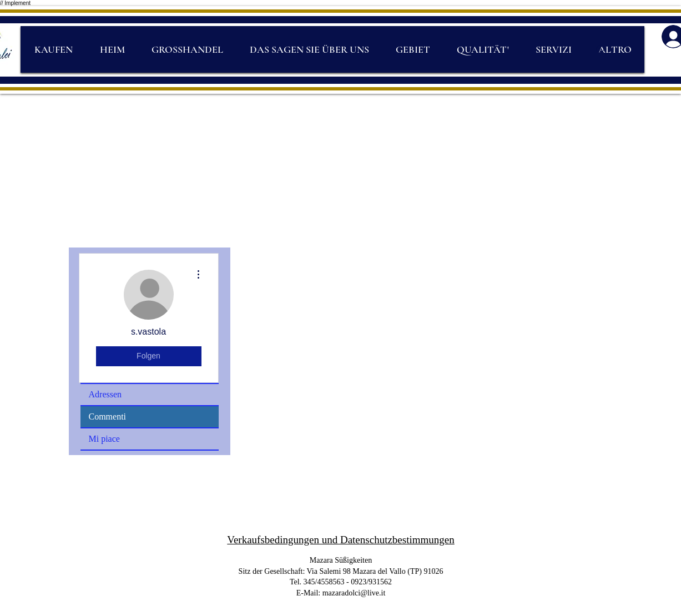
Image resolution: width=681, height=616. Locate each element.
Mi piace (104, 439)
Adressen (105, 394)
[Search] (601, 50)
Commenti (108, 416)
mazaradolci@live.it (354, 593)
